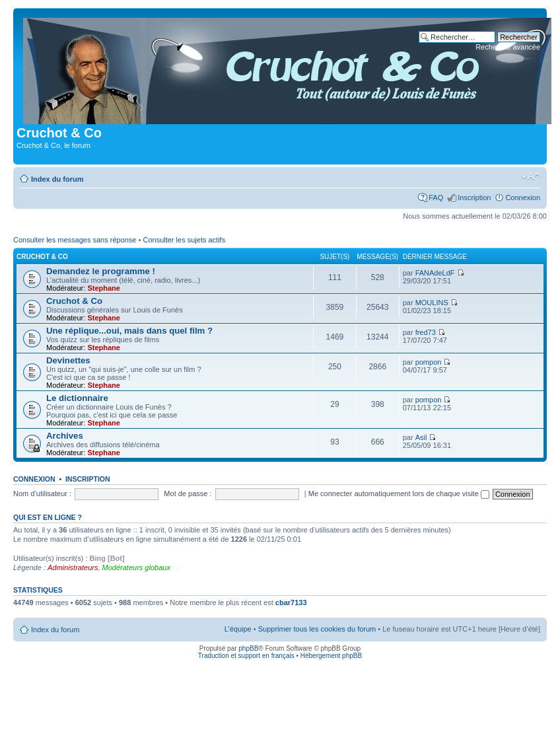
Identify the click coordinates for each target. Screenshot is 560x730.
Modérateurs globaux (136, 567)
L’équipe (238, 629)
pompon (429, 362)
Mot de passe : (188, 493)
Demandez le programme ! (101, 271)
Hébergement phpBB (331, 656)
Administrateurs (73, 567)
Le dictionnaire (77, 398)
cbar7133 (291, 602)
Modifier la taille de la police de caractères (531, 176)
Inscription (474, 198)
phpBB (248, 648)
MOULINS (432, 303)
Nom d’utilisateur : (42, 493)
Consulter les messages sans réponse (75, 240)
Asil (421, 437)
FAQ (436, 198)
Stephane (104, 288)
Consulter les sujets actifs (184, 240)
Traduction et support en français (246, 656)
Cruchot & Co (42, 257)
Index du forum (57, 179)
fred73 (426, 332)
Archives (65, 436)
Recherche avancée (508, 47)
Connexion (523, 198)
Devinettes (68, 360)
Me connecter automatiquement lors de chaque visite (399, 493)
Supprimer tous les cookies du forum (317, 629)
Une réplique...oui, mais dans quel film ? (129, 331)
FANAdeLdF (435, 273)
